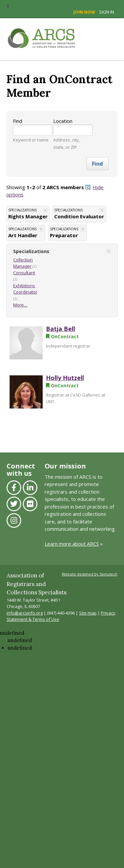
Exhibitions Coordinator (25, 289)
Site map (88, 613)
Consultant (24, 273)
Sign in (107, 12)
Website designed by (90, 574)
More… (20, 305)
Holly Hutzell (65, 378)
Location (63, 121)
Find (18, 121)
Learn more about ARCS (72, 544)
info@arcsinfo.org (25, 613)
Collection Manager (23, 263)
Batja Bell (61, 329)
